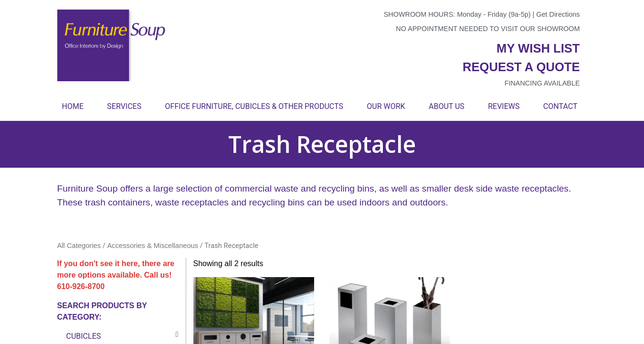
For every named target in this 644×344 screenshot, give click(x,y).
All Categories (79, 246)
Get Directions (558, 14)
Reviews (504, 106)
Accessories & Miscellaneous (153, 246)
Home (73, 106)
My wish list (538, 48)
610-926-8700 (81, 286)
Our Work (386, 106)
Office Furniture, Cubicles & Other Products (254, 106)
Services (124, 106)
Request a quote (521, 67)
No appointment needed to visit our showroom (488, 29)
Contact (560, 106)
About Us (447, 106)
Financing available (542, 83)
